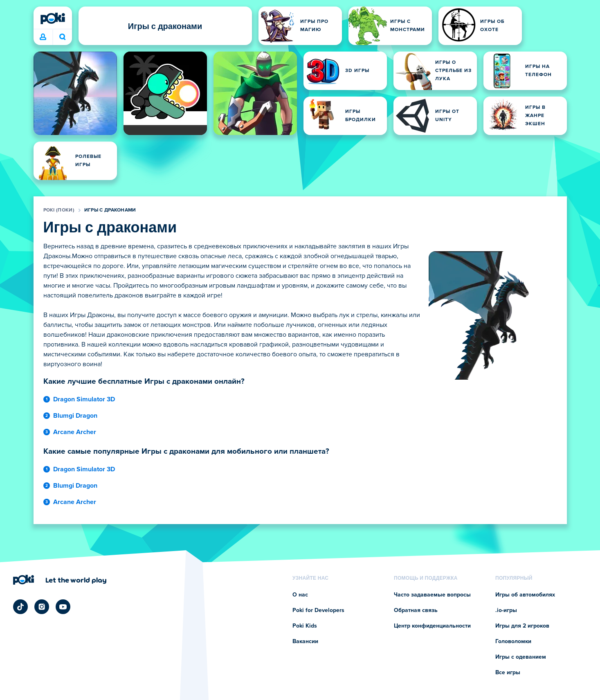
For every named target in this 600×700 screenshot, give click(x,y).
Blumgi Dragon (75, 416)
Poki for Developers (318, 610)
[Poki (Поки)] (53, 18)
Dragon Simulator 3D (84, 399)
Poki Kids (305, 626)
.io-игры (506, 610)
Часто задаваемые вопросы (432, 595)
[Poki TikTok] (20, 607)
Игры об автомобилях (525, 595)
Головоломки (513, 641)
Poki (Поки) (59, 210)
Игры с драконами (110, 210)
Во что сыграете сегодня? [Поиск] (63, 37)
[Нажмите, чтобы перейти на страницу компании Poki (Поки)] (60, 580)
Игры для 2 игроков (522, 626)
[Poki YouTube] (63, 607)
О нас (300, 595)
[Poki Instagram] (42, 607)
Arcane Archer (75, 432)
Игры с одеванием (521, 657)
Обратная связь (416, 610)
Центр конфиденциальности (432, 626)
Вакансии (305, 641)
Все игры (508, 673)
